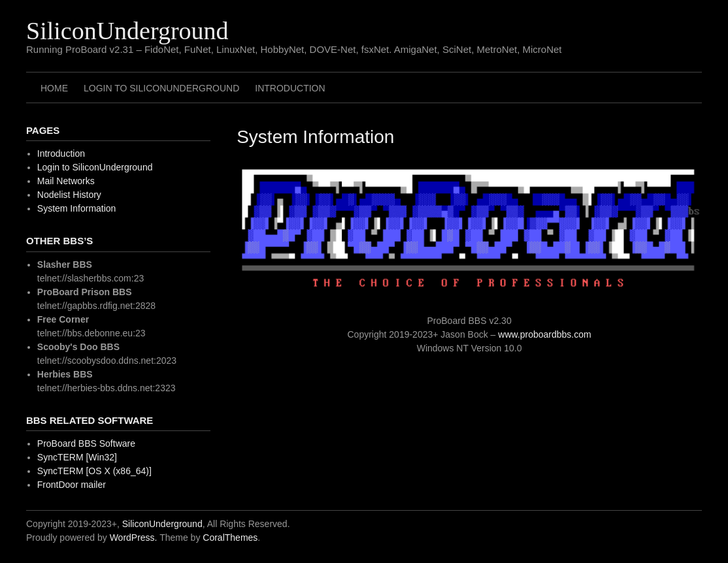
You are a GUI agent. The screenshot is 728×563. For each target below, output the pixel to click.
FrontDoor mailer (72, 485)
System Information (77, 208)
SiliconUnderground (127, 31)
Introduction (290, 88)
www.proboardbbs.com (544, 334)
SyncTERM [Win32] (77, 457)
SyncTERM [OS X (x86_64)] (94, 471)
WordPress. (134, 538)
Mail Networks (66, 181)
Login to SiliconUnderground (161, 88)
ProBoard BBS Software (86, 443)
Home (54, 88)
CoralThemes (230, 538)
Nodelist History (69, 195)
